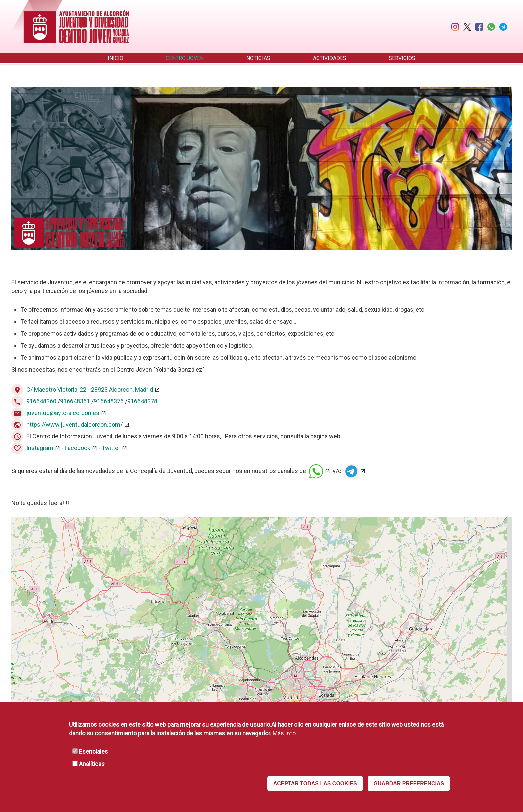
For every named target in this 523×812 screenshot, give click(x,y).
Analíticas (92, 764)
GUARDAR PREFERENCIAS (409, 783)
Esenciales (94, 751)
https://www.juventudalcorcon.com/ (75, 424)
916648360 (41, 401)
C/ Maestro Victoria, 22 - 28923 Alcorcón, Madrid (90, 389)
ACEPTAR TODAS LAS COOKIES (315, 783)
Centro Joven (185, 58)
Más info (284, 733)
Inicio (116, 58)
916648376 (109, 401)
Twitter (111, 448)
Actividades (330, 58)
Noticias (258, 58)
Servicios (402, 58)
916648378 (142, 401)
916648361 (75, 401)
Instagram (40, 448)
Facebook (77, 448)
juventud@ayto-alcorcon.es (63, 413)
